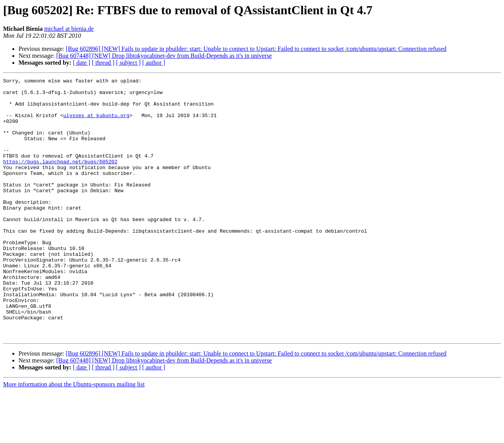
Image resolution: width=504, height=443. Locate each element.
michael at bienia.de (69, 29)
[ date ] (82, 63)
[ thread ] (103, 63)
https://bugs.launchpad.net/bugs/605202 (60, 179)
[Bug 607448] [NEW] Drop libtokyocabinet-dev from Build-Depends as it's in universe (164, 56)
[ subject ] (128, 63)
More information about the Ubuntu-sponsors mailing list (74, 436)
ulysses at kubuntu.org (96, 123)
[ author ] (154, 63)
